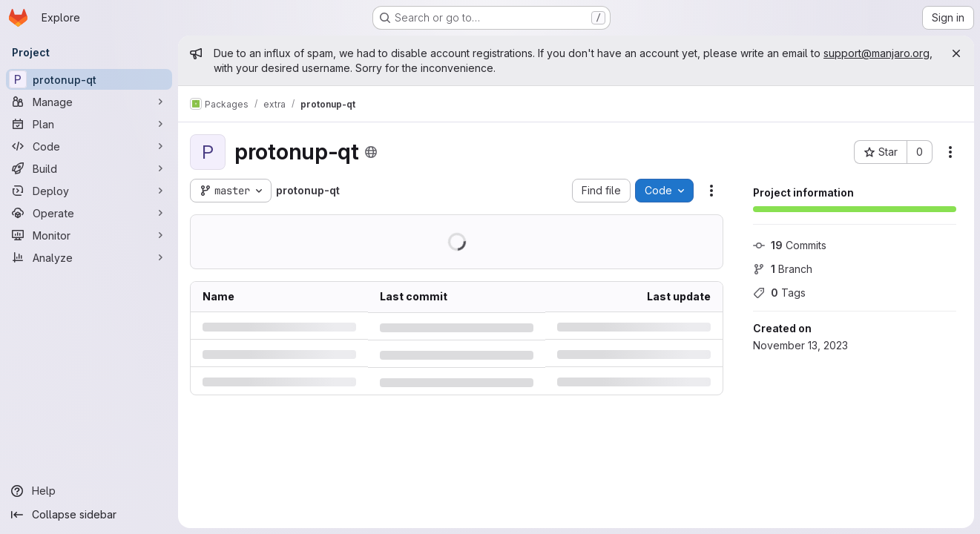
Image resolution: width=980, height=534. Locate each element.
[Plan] (89, 124)
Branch (783, 269)
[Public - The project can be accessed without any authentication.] (371, 152)
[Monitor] (89, 235)
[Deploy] (89, 191)
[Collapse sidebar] (89, 515)
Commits (790, 245)
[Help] (89, 491)
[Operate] (89, 213)
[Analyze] (89, 257)
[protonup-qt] (89, 79)
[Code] (89, 146)
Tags (779, 293)
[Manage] (89, 102)
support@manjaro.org (877, 53)
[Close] (956, 53)
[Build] (89, 168)
